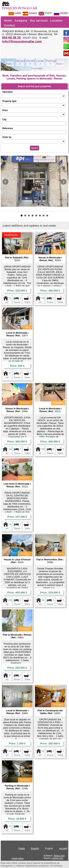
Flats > (10, 64)
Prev (5, 182)
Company (21, 21)
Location (56, 21)
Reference (8, 128)
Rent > (60, 64)
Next (64, 182)
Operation (8, 92)
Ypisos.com (59, 856)
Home (8, 21)
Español (30, 13)
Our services (39, 21)
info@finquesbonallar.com (22, 41)
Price (5, 110)
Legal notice (18, 858)
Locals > (40, 62)
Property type (9, 101)
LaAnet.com (57, 858)
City (4, 120)
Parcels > (30, 62)
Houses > (20, 62)
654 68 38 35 (11, 38)
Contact (10, 25)
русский (61, 13)
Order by (7, 137)
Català (15, 13)
